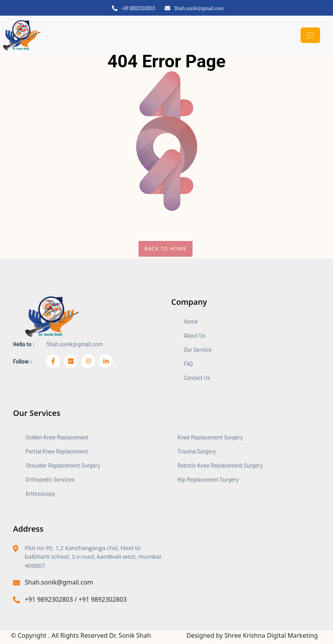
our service (198, 349)
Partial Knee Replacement (57, 451)
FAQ (188, 363)
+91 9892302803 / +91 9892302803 (70, 599)
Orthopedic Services (50, 479)
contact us (197, 377)
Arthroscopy (40, 493)
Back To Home (165, 248)
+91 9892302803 (133, 8)
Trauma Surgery (197, 451)
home (191, 321)
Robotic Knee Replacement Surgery (220, 465)
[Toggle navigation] (310, 35)
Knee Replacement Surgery (210, 437)
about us (195, 335)
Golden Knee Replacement (57, 437)
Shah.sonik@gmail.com (194, 8)
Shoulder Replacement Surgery (63, 465)
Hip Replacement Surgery (208, 479)
